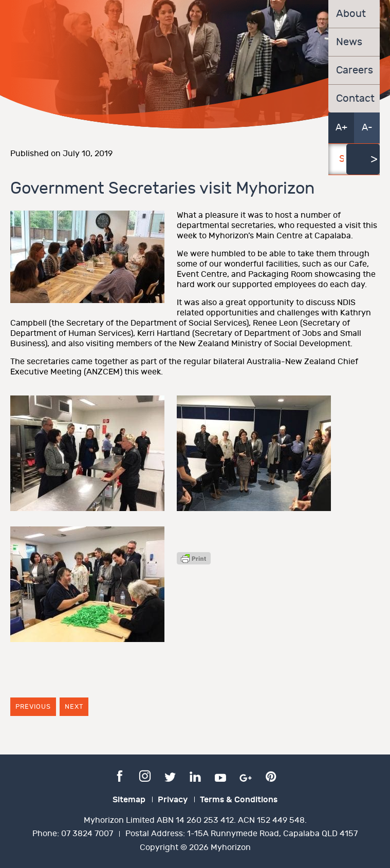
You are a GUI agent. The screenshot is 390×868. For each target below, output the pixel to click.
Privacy (173, 800)
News (349, 42)
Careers (354, 70)
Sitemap (129, 800)
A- (367, 128)
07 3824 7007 (87, 834)
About (351, 14)
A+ (341, 128)
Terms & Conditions (239, 800)
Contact (354, 99)
